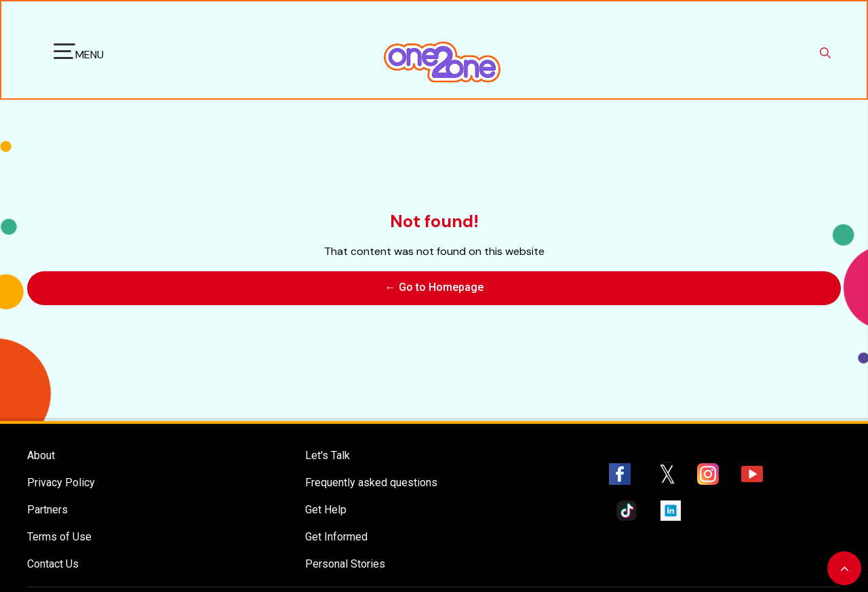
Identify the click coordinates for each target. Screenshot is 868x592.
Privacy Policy (61, 476)
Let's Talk (328, 449)
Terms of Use (59, 530)
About (41, 449)
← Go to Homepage (434, 284)
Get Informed (336, 530)
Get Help (326, 503)
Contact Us (53, 557)
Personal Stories (345, 557)
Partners (47, 503)
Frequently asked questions (371, 476)
